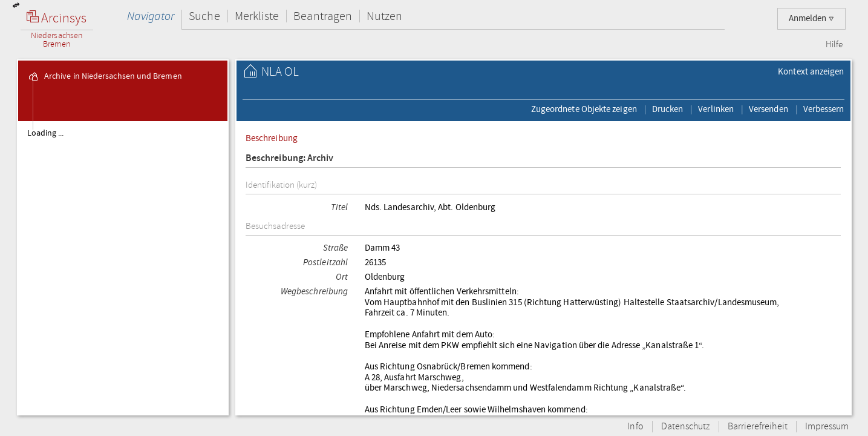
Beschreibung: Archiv (290, 158)
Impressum (827, 427)
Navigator (151, 16)
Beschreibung (272, 138)
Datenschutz (686, 427)
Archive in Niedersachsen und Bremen (105, 76)
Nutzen (384, 16)
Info (635, 427)
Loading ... (46, 133)
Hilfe (834, 45)
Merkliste (257, 16)
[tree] (123, 268)
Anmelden (811, 18)
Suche (204, 16)
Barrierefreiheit (758, 427)
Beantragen (323, 16)
